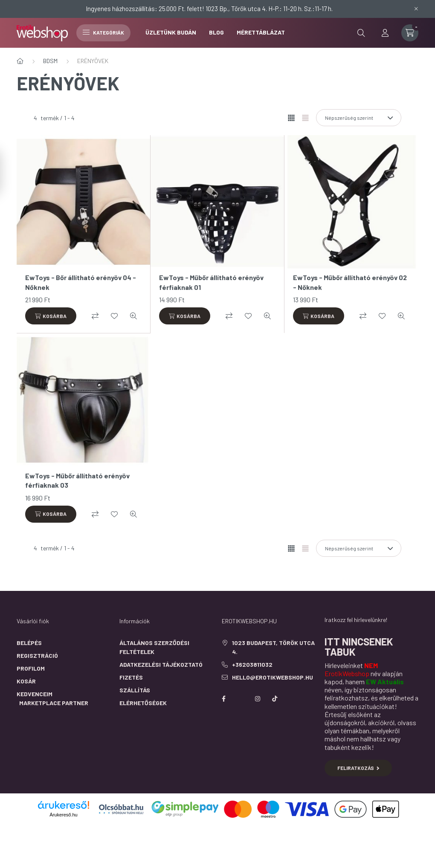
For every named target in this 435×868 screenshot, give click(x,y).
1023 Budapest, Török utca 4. (273, 647)
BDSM (50, 61)
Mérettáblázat (261, 32)
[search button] (361, 33)
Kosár (26, 681)
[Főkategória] (20, 61)
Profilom (31, 668)
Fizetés (131, 677)
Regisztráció (37, 655)
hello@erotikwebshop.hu (273, 677)
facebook (223, 699)
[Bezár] (416, 9)
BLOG (216, 32)
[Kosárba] (51, 316)
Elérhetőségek (143, 703)
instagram (258, 699)
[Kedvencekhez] (114, 316)
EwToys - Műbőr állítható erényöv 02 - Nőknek (350, 282)
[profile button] (385, 33)
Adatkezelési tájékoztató (161, 664)
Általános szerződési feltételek (154, 647)
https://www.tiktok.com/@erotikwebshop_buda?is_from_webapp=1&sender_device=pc (275, 699)
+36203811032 (252, 664)
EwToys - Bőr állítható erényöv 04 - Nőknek (81, 282)
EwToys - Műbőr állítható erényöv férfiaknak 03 (77, 480)
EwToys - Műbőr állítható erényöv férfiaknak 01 (211, 282)
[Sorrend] (359, 118)
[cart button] (410, 33)
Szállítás (135, 690)
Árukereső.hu (63, 815)
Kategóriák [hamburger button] (103, 32)
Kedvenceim (35, 694)
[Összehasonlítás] (95, 316)
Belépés (29, 643)
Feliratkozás (358, 768)
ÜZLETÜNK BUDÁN (171, 32)
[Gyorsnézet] (133, 316)
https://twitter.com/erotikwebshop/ (241, 699)
